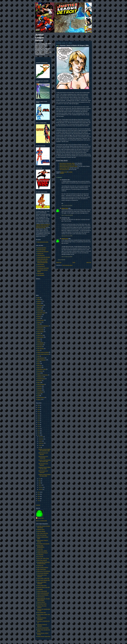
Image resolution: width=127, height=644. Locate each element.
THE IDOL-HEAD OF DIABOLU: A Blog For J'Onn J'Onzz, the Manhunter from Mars (43, 226)
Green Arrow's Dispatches (43, 573)
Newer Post (59, 262)
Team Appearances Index (43, 242)
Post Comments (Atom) (67, 265)
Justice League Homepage (43, 593)
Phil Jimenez (40, 371)
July (40, 448)
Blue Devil (39, 307)
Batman (39, 303)
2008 (39, 496)
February (41, 487)
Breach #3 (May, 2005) (64, 168)
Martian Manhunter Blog (42, 259)
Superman (39, 388)
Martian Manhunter (41, 360)
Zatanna (39, 399)
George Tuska (40, 330)
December (41, 437)
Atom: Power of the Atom (43, 533)
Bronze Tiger (40, 549)
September (41, 443)
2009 (39, 494)
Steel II (39, 382)
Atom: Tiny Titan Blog (42, 535)
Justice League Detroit (39, 37)
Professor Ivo (40, 377)
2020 (39, 416)
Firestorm (39, 322)
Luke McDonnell (41, 358)
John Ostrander (41, 349)
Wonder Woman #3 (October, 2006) (67, 165)
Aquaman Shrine (41, 529)
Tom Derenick (40, 392)
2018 (39, 420)
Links (38, 356)
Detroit (39, 318)
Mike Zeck (39, 366)
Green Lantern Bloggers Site (43, 580)
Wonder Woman (41, 398)
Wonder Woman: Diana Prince (44, 636)
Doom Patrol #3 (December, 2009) (67, 163)
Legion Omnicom (41, 597)
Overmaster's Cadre (42, 369)
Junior (39, 350)
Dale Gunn (40, 315)
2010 (39, 492)
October (41, 441)
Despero (39, 316)
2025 (39, 407)
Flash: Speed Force (41, 569)
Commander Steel (41, 313)
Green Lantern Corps (42, 585)
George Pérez (40, 328)
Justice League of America (43, 352)
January (41, 489)
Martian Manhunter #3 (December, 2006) (68, 166)
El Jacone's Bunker (41, 250)
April (40, 483)
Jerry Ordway (40, 345)
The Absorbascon (41, 266)
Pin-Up (39, 373)
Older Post (89, 262)
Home (74, 262)
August (40, 445)
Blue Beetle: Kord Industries (43, 544)
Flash (38, 324)
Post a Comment (61, 260)
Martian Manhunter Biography (44, 257)
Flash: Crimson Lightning (43, 567)
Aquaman (62, 173)
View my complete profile (41, 521)
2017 (39, 422)
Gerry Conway (40, 332)
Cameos (39, 309)
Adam (38, 298)
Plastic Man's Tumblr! (42, 604)
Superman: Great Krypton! (43, 628)
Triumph (39, 394)
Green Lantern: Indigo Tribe (43, 578)
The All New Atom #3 (64, 170)
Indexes (39, 341)
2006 (39, 501)
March (40, 485)
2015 (39, 427)
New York (39, 367)
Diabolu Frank (64, 172)
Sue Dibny (39, 386)
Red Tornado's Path (41, 612)
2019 (39, 418)
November (41, 439)
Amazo (39, 300)
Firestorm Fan (40, 253)
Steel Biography (41, 264)
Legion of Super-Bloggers (43, 595)
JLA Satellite (40, 589)
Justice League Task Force (43, 354)
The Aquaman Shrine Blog (43, 268)
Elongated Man (40, 320)
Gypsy (39, 339)
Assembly (38, 505)
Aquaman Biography (42, 248)
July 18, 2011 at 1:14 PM (67, 236)
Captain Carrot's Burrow (42, 553)
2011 (39, 435)
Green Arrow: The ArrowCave (44, 571)
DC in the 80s (40, 557)
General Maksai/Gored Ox (43, 326)
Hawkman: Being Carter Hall (43, 587)
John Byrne (40, 347)
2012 (39, 433)
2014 (39, 429)
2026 (39, 405)
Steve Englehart (41, 384)
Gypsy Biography (41, 255)
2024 (39, 410)
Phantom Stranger (41, 602)
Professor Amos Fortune (42, 375)
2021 (39, 414)
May (40, 481)
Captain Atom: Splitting (42, 551)
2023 (39, 412)
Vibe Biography (40, 273)
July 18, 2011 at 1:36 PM (67, 256)
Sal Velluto (39, 381)
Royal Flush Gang (41, 379)
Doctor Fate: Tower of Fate (43, 558)
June (40, 479)
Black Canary (40, 305)
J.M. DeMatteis (40, 343)
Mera (38, 362)
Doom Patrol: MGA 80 (42, 560)
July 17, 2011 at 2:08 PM (67, 205)
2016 (39, 424)
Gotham (39, 333)
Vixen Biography (41, 275)
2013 (39, 431)
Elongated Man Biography (43, 252)
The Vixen (39, 390)
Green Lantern (40, 337)
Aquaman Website (41, 531)
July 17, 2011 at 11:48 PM (67, 215)
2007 (39, 499)
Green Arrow (40, 335)
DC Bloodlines (40, 555)
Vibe (38, 396)
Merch (39, 364)
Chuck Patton (40, 311)
